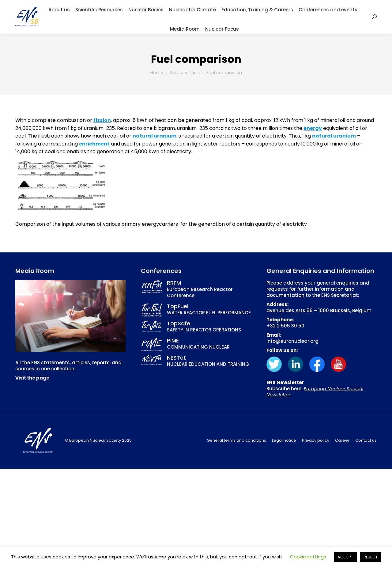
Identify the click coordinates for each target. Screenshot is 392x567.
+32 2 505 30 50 (285, 326)
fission (102, 120)
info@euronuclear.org (292, 341)
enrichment (94, 144)
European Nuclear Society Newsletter (315, 392)
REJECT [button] (371, 557)
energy (313, 128)
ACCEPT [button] (345, 557)
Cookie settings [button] (308, 557)
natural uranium (155, 136)
